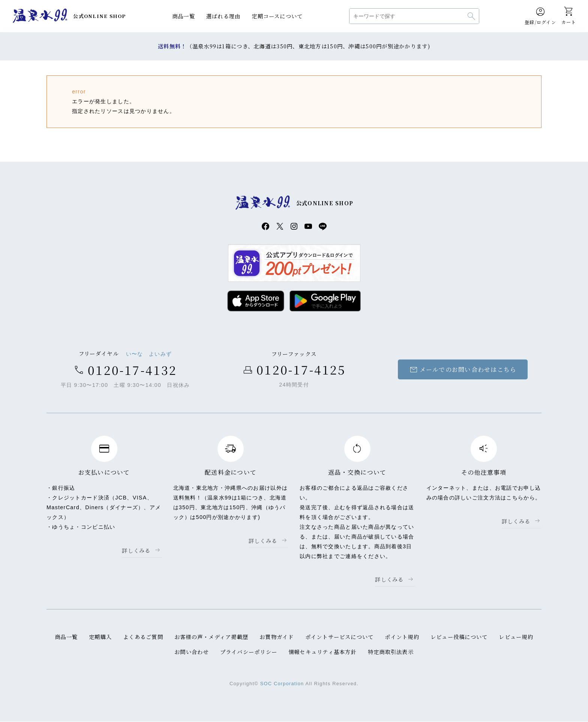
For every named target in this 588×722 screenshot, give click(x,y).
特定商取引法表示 (391, 652)
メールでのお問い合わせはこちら (463, 370)
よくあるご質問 (143, 637)
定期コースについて (278, 16)
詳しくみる (136, 551)
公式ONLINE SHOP (100, 16)
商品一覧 (184, 16)
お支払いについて (104, 473)
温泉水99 (40, 16)
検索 (471, 16)
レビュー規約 (516, 637)
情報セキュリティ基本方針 (322, 652)
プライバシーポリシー (248, 652)
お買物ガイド (277, 637)
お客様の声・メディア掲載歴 (211, 637)
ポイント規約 (402, 637)
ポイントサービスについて (339, 637)
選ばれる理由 (223, 16)
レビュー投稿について (460, 637)
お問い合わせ (191, 652)
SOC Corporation (282, 684)
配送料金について (231, 473)
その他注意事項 (484, 473)
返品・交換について (357, 473)
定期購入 (100, 637)
